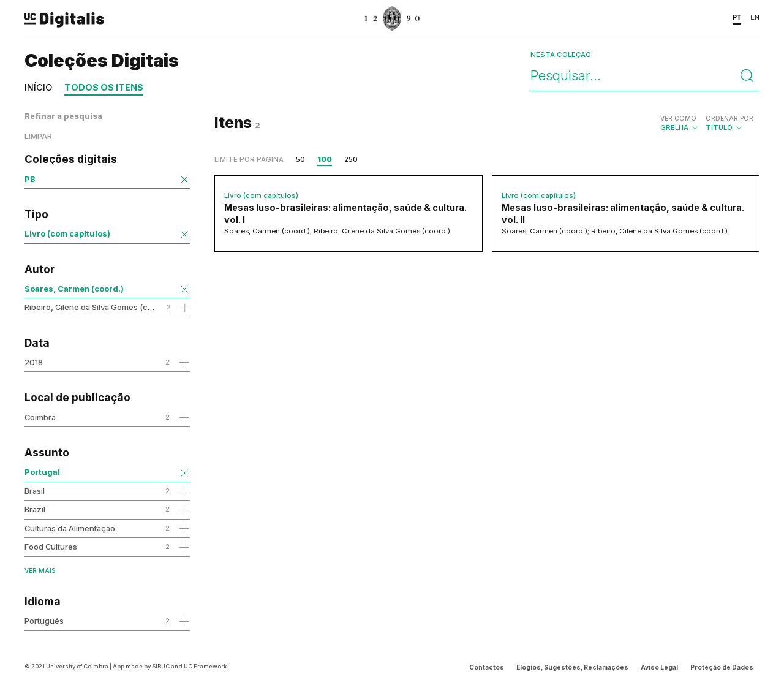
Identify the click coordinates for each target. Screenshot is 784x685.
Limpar (38, 136)
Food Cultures (51, 547)
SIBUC (161, 666)
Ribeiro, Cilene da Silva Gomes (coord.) (97, 307)
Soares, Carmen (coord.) (74, 289)
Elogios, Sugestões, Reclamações (572, 667)
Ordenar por (729, 118)
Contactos (487, 667)
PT (737, 17)
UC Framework (205, 666)
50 (300, 159)
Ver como (678, 118)
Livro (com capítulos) (67, 233)
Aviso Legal (659, 667)
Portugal (42, 472)
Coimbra (40, 417)
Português (44, 621)
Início (38, 87)
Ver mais (40, 570)
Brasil (35, 491)
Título (729, 123)
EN (755, 17)
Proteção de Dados (722, 667)
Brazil (35, 509)
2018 (34, 362)
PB (30, 179)
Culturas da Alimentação (70, 528)
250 (351, 159)
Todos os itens (104, 87)
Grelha (680, 123)
